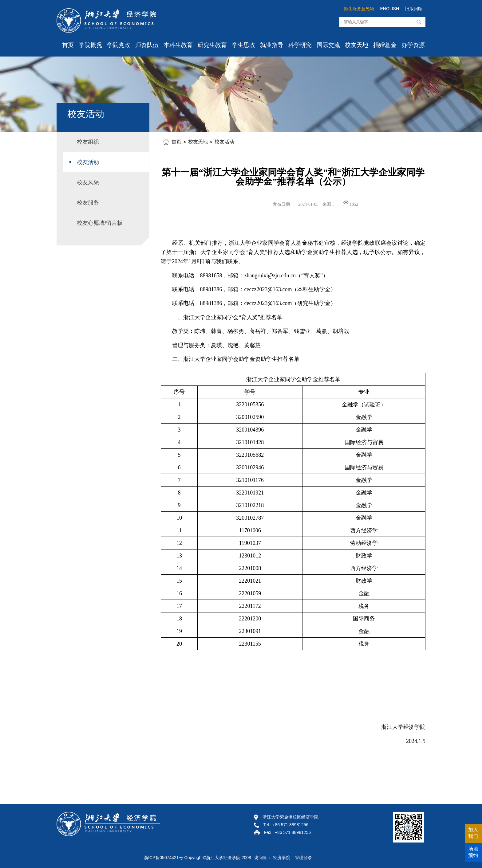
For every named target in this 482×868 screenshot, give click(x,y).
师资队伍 (147, 45)
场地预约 (473, 852)
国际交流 (328, 45)
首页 (68, 45)
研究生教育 (212, 45)
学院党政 (119, 45)
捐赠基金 (385, 45)
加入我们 (473, 833)
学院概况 (90, 45)
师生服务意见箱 (359, 9)
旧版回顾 (414, 9)
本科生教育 (178, 45)
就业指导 (272, 45)
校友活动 (224, 142)
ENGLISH (390, 9)
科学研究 (300, 45)
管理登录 (303, 858)
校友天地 (357, 45)
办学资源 (413, 45)
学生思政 (243, 45)
